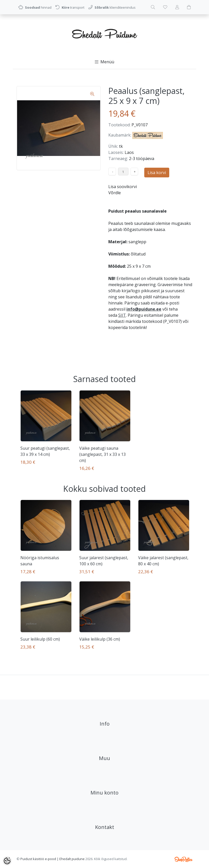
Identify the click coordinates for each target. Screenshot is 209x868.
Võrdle (115, 193)
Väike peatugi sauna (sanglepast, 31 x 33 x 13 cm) (102, 454)
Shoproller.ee (184, 859)
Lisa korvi (157, 173)
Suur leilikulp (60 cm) (40, 639)
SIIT (122, 315)
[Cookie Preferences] (7, 861)
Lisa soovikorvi (123, 187)
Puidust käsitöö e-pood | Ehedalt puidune (53, 859)
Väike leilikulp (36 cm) (100, 639)
